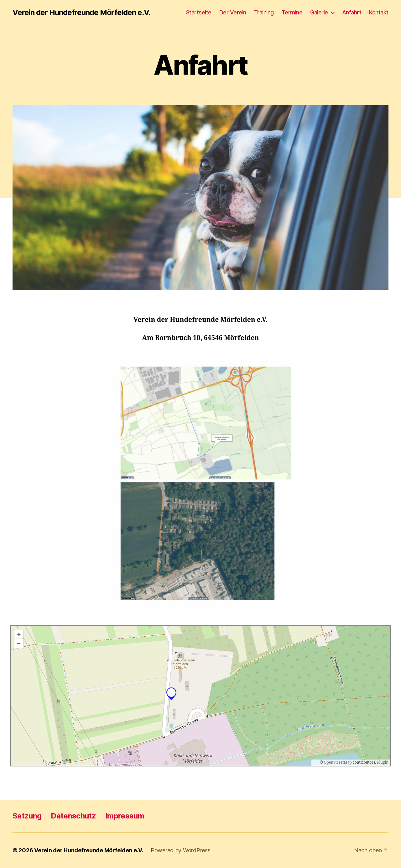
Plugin (382, 763)
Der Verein (233, 12)
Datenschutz (73, 816)
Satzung (27, 816)
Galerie (319, 12)
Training (264, 12)
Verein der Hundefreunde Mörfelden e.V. (81, 13)
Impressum (125, 816)
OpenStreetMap (338, 763)
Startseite (199, 12)
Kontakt (379, 12)
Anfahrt (352, 12)
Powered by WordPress (181, 850)
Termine (292, 12)
